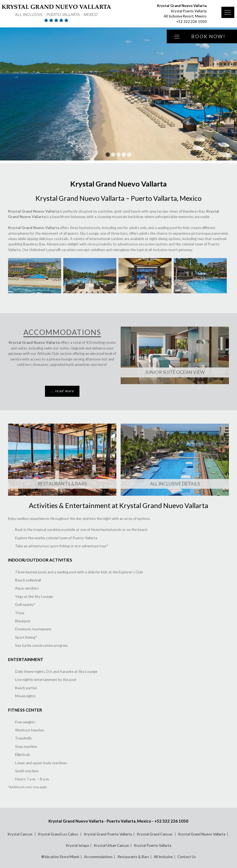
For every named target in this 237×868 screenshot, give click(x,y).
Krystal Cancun (20, 834)
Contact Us (187, 857)
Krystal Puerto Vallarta (153, 845)
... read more (62, 391)
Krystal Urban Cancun (111, 845)
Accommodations (98, 857)
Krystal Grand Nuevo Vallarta (202, 834)
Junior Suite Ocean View (175, 372)
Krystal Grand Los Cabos (58, 834)
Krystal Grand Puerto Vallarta (108, 834)
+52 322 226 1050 (191, 22)
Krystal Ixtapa (77, 845)
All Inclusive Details (175, 484)
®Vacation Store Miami (60, 857)
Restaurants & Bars (62, 484)
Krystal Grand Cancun (155, 834)
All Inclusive (163, 857)
